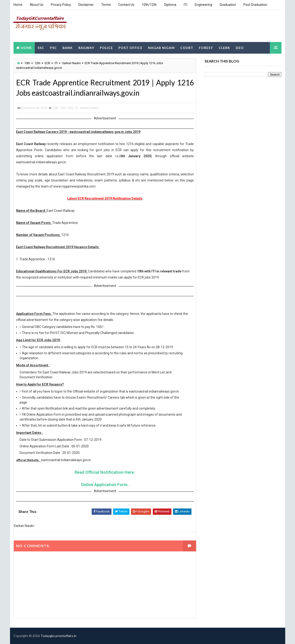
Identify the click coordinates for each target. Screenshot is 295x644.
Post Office (130, 47)
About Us (37, 5)
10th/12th (149, 5)
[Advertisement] (197, 25)
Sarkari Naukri (71, 63)
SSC (41, 47)
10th (27, 63)
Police (106, 47)
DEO (240, 47)
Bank (68, 47)
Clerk (224, 47)
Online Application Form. (105, 485)
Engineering (203, 5)
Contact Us (126, 5)
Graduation (228, 5)
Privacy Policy (61, 5)
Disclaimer (86, 5)
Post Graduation (255, 5)
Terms (106, 5)
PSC (53, 47)
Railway (86, 47)
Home (18, 5)
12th (37, 63)
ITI (186, 5)
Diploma (170, 5)
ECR (47, 63)
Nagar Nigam (161, 47)
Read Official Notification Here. (105, 472)
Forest (206, 47)
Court (187, 47)
